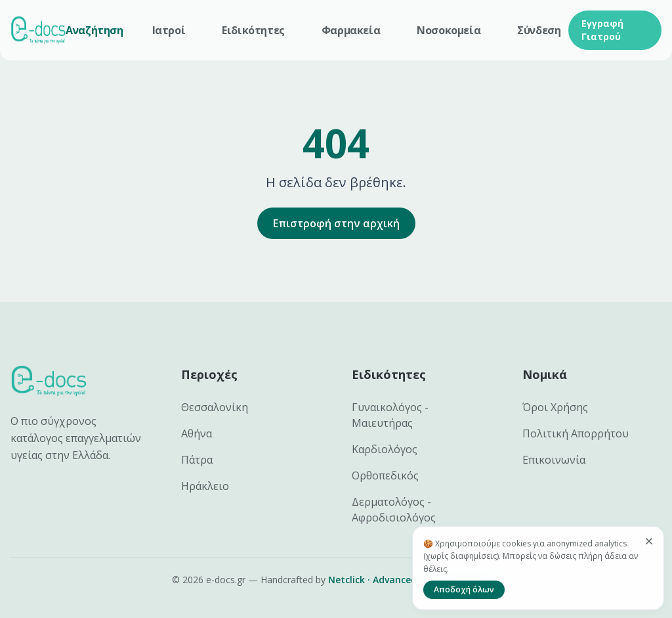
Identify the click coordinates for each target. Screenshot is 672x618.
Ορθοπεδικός (385, 475)
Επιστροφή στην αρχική (336, 223)
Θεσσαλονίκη (215, 407)
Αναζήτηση (94, 30)
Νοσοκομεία (449, 30)
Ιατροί (169, 30)
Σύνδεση (539, 30)
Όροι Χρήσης (555, 407)
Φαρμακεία (351, 30)
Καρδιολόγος (385, 449)
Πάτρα (197, 460)
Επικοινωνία (554, 460)
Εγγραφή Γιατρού (602, 30)
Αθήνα (197, 433)
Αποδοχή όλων (464, 589)
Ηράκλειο (205, 486)
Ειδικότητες (253, 30)
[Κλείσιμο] (649, 541)
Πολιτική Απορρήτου (576, 433)
